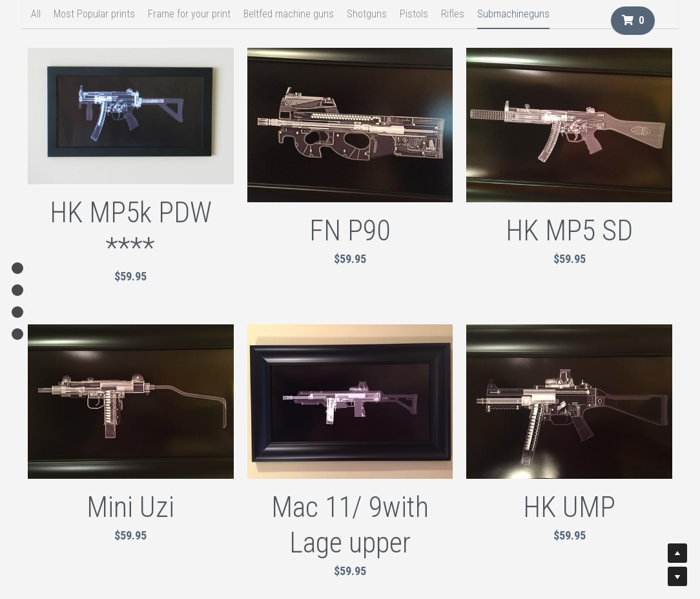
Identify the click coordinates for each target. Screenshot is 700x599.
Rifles (453, 14)
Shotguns (367, 14)
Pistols (414, 14)
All (36, 14)
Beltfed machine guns (289, 14)
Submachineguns (513, 14)
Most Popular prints (94, 14)
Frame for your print (189, 14)
